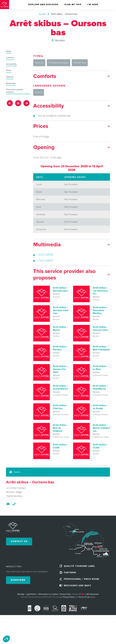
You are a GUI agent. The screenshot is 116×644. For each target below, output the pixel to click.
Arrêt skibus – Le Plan (100, 370)
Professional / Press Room (81, 583)
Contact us (19, 543)
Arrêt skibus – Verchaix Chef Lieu (60, 312)
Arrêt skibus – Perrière (60, 350)
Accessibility (11, 64)
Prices (9, 71)
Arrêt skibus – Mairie (60, 330)
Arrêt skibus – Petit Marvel (100, 389)
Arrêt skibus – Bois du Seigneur (60, 430)
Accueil (42, 14)
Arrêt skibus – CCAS (60, 448)
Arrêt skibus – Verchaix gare (60, 291)
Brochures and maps (77, 590)
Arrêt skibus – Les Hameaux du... (100, 293)
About (9, 51)
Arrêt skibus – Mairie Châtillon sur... (101, 430)
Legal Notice (31, 599)
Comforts (10, 58)
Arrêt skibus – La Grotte (100, 409)
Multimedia (11, 83)
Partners (70, 576)
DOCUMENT (46, 257)
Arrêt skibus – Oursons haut (100, 330)
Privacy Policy (65, 599)
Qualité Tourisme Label (80, 568)
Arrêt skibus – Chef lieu (60, 409)
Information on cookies (48, 599)
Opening (10, 77)
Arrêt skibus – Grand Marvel (60, 389)
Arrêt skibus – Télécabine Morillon (100, 312)
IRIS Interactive (93, 599)
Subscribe (18, 582)
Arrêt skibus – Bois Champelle (101, 350)
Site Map (21, 599)
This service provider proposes (15, 91)
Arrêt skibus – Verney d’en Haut (60, 371)
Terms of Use (84, 602)
